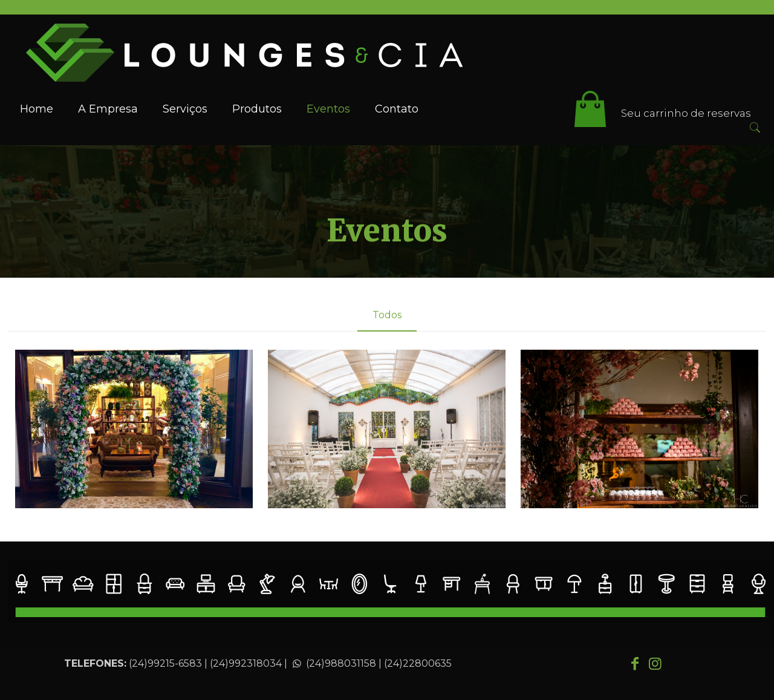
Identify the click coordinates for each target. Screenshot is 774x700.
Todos (387, 315)
